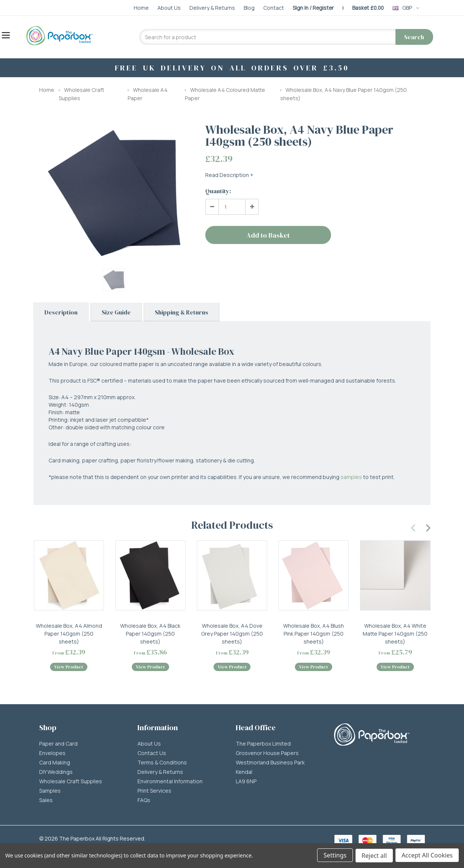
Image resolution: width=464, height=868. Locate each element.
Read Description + (229, 175)
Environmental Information (170, 783)
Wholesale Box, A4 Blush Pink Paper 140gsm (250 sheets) (314, 634)
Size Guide (116, 312)
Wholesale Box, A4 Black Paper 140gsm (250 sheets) (150, 634)
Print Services (154, 792)
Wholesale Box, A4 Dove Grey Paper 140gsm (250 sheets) (232, 634)
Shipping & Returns (182, 312)
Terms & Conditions (162, 764)
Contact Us (152, 755)
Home (47, 90)
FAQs (144, 802)
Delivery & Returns (160, 773)
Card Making (55, 764)
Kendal (244, 773)
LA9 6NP (246, 783)
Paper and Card (58, 745)
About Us (149, 745)
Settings (334, 856)
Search (414, 37)
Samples (50, 792)
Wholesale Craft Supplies (71, 783)
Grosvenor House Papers (267, 755)
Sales (46, 802)
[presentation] (414, 527)
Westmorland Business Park (270, 764)
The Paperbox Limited (263, 745)
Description (61, 312)
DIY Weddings (56, 773)
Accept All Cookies (427, 856)
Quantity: (218, 191)
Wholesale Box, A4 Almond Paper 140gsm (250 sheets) (69, 634)
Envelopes (52, 755)
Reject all (374, 856)
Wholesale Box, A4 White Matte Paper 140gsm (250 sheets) (395, 634)
